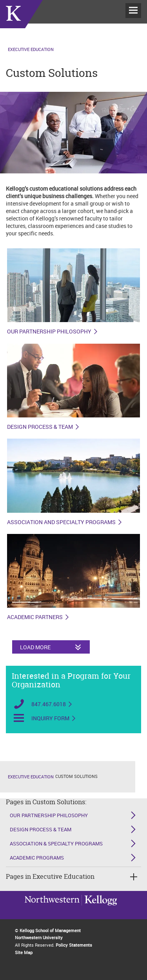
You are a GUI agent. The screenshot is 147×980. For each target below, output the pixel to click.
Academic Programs (37, 858)
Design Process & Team (40, 427)
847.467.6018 (49, 704)
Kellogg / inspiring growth (52, 910)
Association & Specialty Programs (56, 843)
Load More (35, 647)
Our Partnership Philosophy (49, 332)
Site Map (24, 952)
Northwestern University (99, 909)
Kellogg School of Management (50, 930)
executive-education (21, 23)
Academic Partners (35, 617)
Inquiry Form (50, 718)
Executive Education (31, 49)
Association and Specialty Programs (61, 522)
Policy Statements (74, 945)
